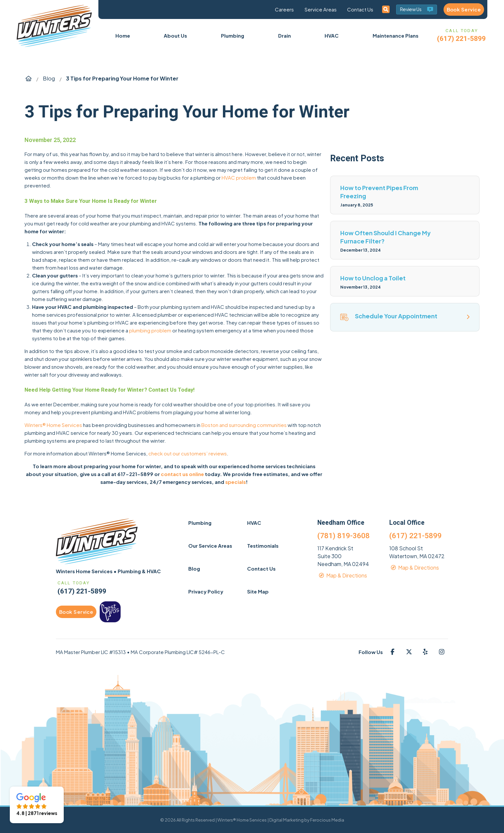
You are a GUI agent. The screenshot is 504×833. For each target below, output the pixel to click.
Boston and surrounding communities (244, 425)
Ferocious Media (327, 820)
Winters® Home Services (53, 425)
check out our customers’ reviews (188, 453)
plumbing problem (150, 330)
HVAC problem (239, 177)
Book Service (464, 9)
